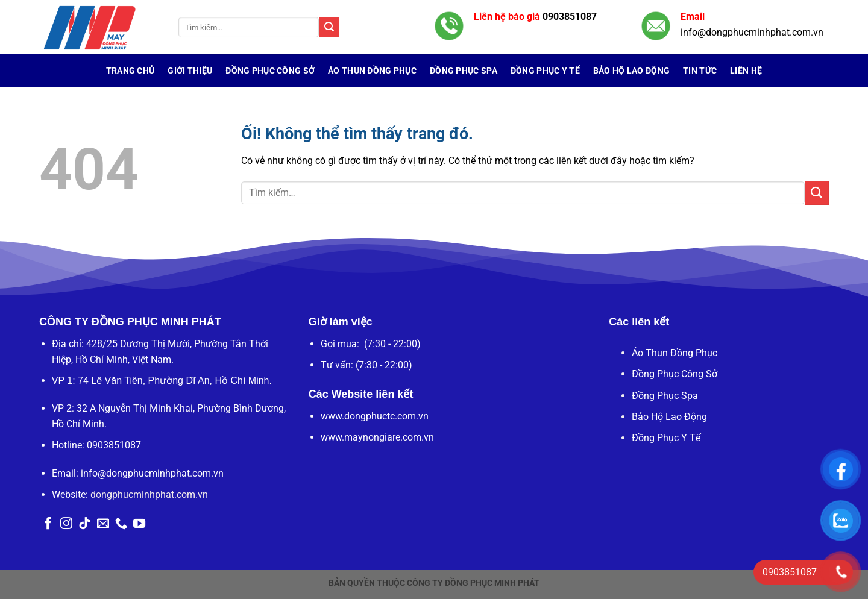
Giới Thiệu (190, 71)
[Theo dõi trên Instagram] (66, 524)
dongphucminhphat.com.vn (149, 494)
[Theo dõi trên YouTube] (139, 524)
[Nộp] (329, 27)
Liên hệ (746, 71)
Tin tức (700, 71)
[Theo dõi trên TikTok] (84, 524)
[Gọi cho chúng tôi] (121, 524)
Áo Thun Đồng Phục (372, 71)
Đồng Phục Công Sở (270, 71)
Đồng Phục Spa (464, 71)
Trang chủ (131, 71)
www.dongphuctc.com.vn (375, 416)
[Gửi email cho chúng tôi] (103, 524)
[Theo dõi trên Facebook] (48, 524)
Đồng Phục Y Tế (545, 71)
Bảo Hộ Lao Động (631, 71)
